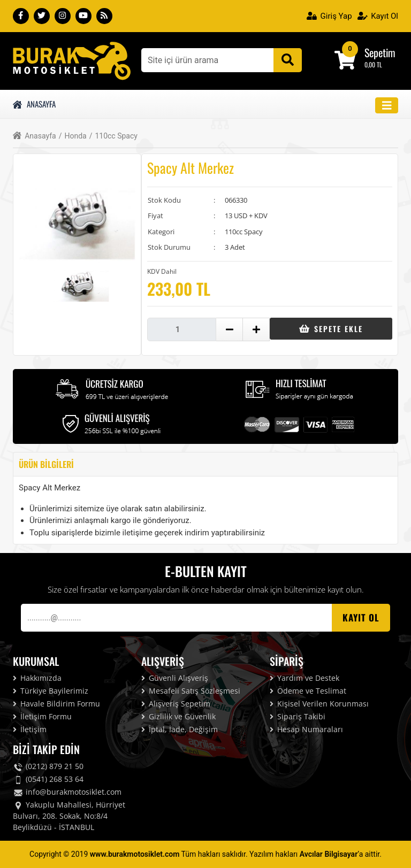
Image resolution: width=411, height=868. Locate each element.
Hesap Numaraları (306, 729)
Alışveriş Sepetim (176, 704)
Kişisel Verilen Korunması (319, 704)
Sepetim (380, 52)
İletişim (30, 729)
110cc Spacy (113, 136)
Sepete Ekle (331, 329)
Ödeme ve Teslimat (308, 691)
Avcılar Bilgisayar (329, 854)
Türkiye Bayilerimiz (51, 691)
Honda (73, 136)
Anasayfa (34, 104)
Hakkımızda (37, 678)
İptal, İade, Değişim (180, 729)
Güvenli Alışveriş (175, 678)
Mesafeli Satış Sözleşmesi (191, 691)
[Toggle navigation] (387, 106)
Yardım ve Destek (305, 678)
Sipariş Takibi (298, 716)
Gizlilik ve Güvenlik (178, 716)
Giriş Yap (329, 16)
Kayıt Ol (378, 16)
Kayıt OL (361, 617)
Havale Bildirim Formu (56, 704)
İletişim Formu (42, 716)
